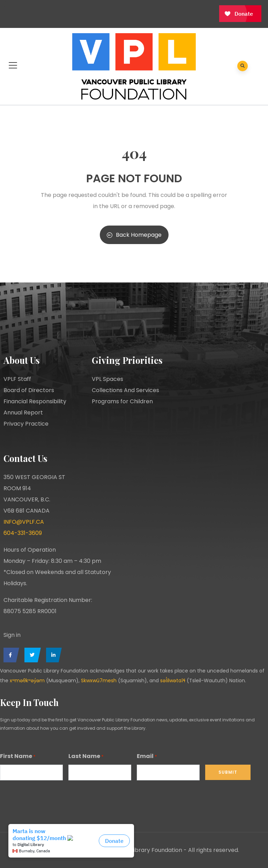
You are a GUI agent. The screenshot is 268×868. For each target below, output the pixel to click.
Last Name (86, 757)
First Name (18, 757)
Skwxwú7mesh (99, 681)
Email (147, 757)
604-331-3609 (23, 533)
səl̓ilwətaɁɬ (173, 681)
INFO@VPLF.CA (24, 522)
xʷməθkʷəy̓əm (27, 681)
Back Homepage (134, 235)
